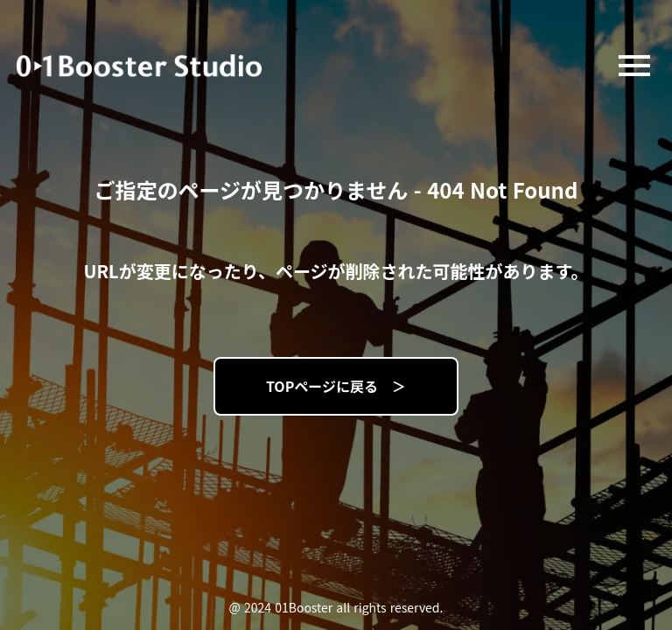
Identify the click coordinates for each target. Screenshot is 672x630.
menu (634, 66)
